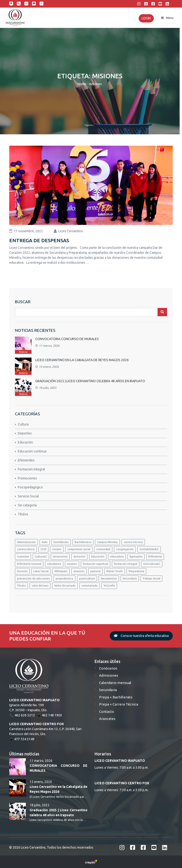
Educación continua (32, 451)
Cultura (23, 424)
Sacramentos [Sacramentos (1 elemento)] (109, 579)
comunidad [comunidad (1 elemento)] (103, 549)
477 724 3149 (24, 739)
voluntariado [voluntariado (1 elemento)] (90, 586)
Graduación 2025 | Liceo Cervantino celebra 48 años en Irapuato (90, 381)
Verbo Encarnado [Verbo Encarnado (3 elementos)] (65, 586)
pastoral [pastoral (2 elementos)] (95, 571)
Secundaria (108, 690)
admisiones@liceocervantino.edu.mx (34, 4)
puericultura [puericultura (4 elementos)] (87, 579)
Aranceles (107, 719)
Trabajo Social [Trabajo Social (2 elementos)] (151, 579)
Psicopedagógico (30, 487)
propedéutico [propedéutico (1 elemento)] (64, 579)
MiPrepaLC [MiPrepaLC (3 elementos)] (61, 571)
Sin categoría (27, 505)
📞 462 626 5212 (22, 715)
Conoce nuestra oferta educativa (141, 636)
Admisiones (109, 675)
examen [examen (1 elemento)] (72, 564)
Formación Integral (31, 469)
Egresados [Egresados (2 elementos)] (136, 557)
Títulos (23, 514)
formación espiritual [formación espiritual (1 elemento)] (96, 564)
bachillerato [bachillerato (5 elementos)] (61, 542)
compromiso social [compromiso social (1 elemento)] (79, 549)
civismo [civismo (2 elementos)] (57, 549)
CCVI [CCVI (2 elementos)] (43, 549)
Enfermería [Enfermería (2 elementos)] (155, 557)
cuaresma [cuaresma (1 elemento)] (23, 557)
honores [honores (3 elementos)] (22, 571)
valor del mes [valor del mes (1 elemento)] (40, 586)
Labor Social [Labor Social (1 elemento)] (41, 571)
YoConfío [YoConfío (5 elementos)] (109, 586)
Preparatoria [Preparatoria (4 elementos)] (136, 571)
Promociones (27, 478)
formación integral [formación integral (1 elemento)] (126, 564)
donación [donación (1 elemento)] (79, 557)
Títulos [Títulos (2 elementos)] (21, 586)
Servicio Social (28, 496)
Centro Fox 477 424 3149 (41, 4)
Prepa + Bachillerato (116, 697)
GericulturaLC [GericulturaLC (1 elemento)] (152, 564)
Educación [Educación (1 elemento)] (98, 557)
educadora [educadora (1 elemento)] (117, 557)
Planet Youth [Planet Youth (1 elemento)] (115, 571)
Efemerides (26, 460)
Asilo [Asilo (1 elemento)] (45, 542)
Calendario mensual (115, 683)
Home (82, 84)
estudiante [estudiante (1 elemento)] (54, 564)
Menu (167, 18)
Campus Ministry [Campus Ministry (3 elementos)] (107, 542)
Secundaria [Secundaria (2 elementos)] (130, 579)
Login (146, 18)
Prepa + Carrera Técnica (119, 704)
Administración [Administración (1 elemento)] (26, 542)
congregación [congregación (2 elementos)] (125, 549)
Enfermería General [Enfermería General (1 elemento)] (29, 564)
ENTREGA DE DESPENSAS (39, 240)
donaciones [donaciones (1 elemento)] (60, 557)
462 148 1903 (26, 4)
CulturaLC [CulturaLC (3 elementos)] (41, 557)
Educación (25, 442)
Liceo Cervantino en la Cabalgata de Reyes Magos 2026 (82, 360)
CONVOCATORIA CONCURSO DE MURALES (67, 339)
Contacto (107, 712)
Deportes (25, 433)
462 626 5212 (19, 4)
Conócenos (108, 668)
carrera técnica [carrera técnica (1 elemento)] (133, 542)
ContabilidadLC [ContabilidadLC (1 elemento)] (149, 549)
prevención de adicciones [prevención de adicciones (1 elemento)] (33, 579)
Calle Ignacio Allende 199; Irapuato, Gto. (11, 4)
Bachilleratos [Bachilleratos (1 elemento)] (83, 542)
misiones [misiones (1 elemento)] (79, 571)
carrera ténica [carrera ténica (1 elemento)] (26, 549)
